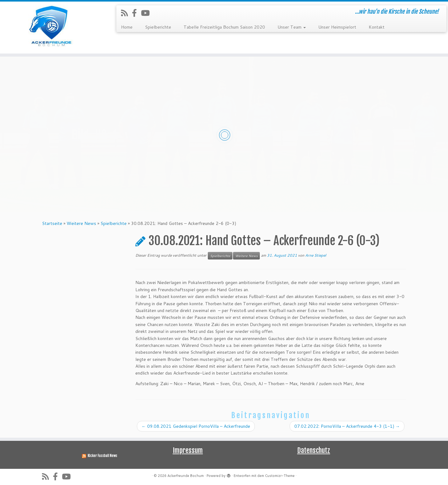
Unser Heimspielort (337, 27)
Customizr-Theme (280, 476)
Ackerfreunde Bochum (186, 476)
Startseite (52, 223)
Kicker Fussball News (103, 456)
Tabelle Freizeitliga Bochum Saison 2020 (224, 27)
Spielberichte (158, 27)
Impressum (188, 450)
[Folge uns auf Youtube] (147, 13)
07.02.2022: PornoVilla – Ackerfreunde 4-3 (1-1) (347, 426)
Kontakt (377, 27)
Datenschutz (314, 450)
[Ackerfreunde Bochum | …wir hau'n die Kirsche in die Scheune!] (52, 28)
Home (127, 27)
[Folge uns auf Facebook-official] (136, 13)
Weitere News (81, 223)
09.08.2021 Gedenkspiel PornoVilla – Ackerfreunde (196, 426)
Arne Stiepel (316, 255)
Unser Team (292, 27)
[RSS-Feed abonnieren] (126, 13)
